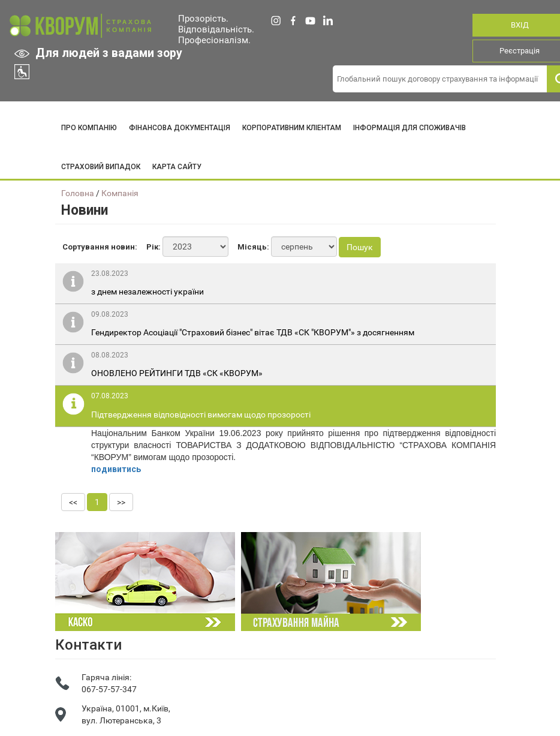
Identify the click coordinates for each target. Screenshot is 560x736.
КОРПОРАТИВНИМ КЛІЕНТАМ (292, 128)
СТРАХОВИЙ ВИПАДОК (101, 167)
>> (121, 502)
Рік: (153, 247)
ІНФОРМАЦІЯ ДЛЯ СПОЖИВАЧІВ (410, 128)
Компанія (120, 193)
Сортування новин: (100, 247)
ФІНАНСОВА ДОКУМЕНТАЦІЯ (180, 128)
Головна (78, 193)
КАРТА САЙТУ (177, 167)
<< (73, 502)
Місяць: (253, 247)
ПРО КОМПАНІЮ (89, 128)
